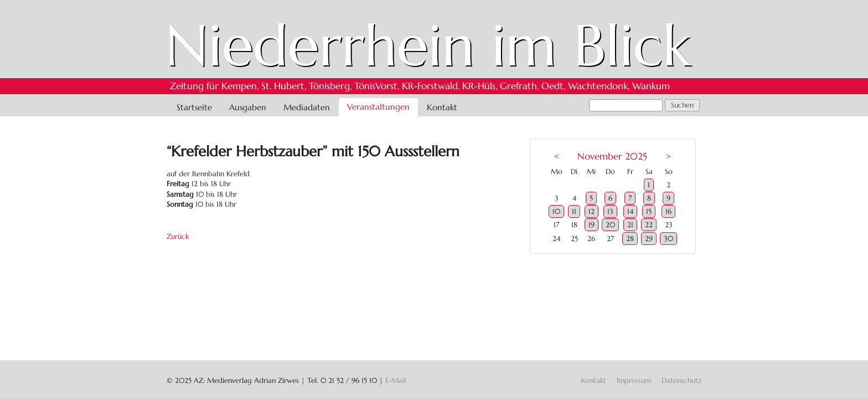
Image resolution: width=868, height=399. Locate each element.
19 (591, 225)
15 (649, 211)
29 (649, 239)
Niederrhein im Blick (428, 45)
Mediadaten (307, 107)
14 (630, 211)
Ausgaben (248, 107)
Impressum (634, 380)
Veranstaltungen (378, 107)
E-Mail (396, 380)
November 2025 (612, 157)
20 (610, 225)
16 (668, 211)
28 (630, 239)
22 (649, 225)
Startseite (194, 107)
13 (610, 211)
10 (556, 211)
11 (574, 211)
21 (630, 225)
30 (668, 239)
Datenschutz (681, 380)
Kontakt (442, 107)
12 (591, 211)
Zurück (178, 236)
